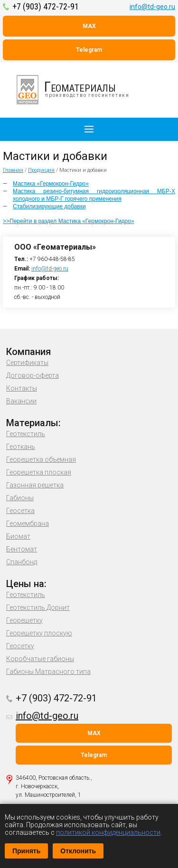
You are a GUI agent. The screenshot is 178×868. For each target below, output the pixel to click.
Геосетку (20, 646)
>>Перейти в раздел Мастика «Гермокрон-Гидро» (69, 221)
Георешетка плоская (39, 472)
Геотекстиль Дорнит (38, 607)
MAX (89, 26)
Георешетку (24, 620)
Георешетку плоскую (39, 633)
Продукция (41, 170)
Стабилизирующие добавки (49, 206)
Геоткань (21, 447)
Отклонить (78, 851)
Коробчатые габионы (40, 659)
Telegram (89, 50)
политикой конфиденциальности (108, 832)
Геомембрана (28, 523)
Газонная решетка (35, 485)
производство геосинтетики (78, 90)
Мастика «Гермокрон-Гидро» (51, 184)
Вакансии (21, 401)
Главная (13, 170)
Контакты (22, 388)
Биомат (18, 536)
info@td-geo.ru (152, 7)
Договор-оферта (33, 375)
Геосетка (20, 511)
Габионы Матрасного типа (48, 672)
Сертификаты (27, 363)
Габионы (20, 498)
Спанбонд (22, 562)
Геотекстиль (26, 434)
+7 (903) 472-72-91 (46, 6)
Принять (26, 851)
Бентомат (22, 549)
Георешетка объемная (41, 459)
